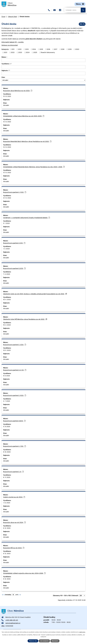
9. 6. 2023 (7, 376)
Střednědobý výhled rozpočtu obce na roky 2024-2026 (24, 573)
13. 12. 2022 (7, 96)
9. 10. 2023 (7, 452)
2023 (20, 52)
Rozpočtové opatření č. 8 (13, 472)
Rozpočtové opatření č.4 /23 (15, 370)
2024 (28, 52)
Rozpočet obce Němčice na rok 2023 (18, 91)
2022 (13, 52)
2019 (70, 49)
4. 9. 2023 (7, 427)
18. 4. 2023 (7, 300)
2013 (27, 49)
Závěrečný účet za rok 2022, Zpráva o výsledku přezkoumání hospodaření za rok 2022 (35, 294)
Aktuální (6, 105)
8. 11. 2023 (7, 477)
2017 (56, 49)
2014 (34, 49)
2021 (5, 52)
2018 (63, 49)
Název (4, 57)
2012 (20, 49)
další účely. (82, 632)
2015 (41, 49)
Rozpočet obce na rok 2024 (14, 522)
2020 (77, 49)
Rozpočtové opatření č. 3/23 (15, 345)
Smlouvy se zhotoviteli (10, 45)
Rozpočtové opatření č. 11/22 (15, 192)
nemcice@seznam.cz (13, 623)
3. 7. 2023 (7, 401)
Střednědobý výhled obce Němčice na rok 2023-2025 (24, 116)
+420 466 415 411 (12, 620)
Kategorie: (5, 49)
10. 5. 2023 (7, 350)
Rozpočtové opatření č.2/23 (14, 268)
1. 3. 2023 (6, 249)
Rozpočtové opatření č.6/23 (14, 421)
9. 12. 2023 (7, 528)
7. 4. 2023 (7, 274)
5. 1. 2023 (6, 223)
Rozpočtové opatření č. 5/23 (15, 395)
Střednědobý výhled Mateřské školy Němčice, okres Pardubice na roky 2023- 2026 (34, 167)
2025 (35, 52)
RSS (82, 24)
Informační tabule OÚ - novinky (13, 42)
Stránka (8, 595)
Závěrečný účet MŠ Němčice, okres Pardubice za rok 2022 (25, 319)
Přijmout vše (33, 641)
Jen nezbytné (44, 641)
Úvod (3, 17)
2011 (13, 49)
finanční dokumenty (48, 52)
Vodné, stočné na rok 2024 (14, 497)
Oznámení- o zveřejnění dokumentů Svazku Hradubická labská (27, 218)
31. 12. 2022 (7, 198)
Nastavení (55, 641)
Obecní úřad (12, 17)
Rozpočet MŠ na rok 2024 (14, 548)
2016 (48, 49)
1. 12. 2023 (7, 503)
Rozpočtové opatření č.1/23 (14, 243)
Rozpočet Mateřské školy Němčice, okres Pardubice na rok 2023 (27, 141)
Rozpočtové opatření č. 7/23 (14, 446)
